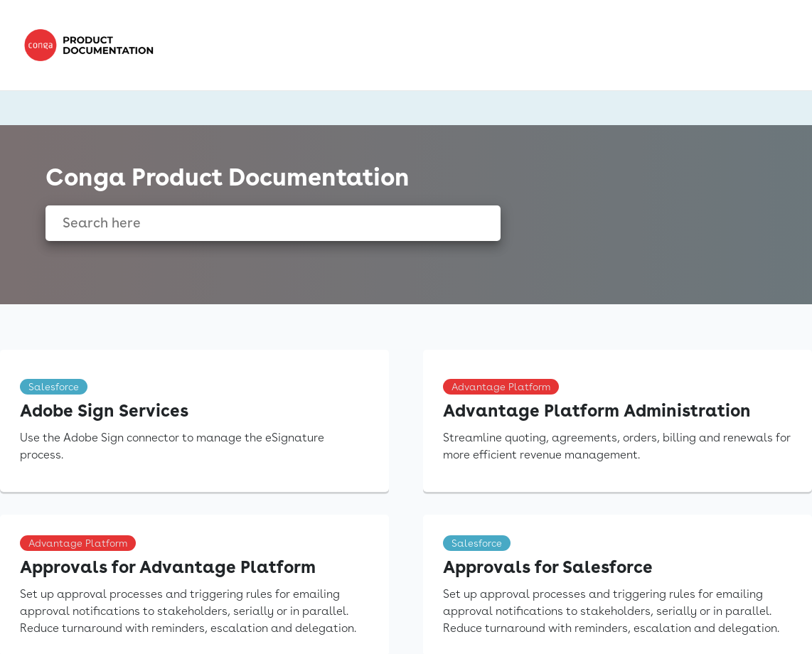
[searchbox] (475, 224)
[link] (92, 45)
